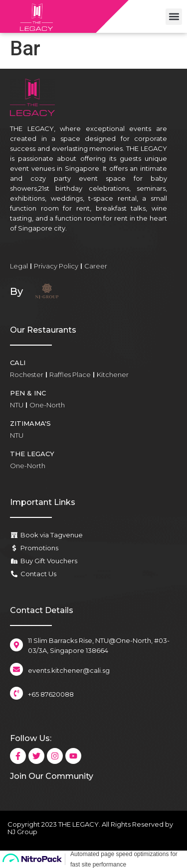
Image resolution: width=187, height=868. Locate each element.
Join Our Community (52, 776)
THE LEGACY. (79, 824)
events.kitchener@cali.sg (69, 670)
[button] (174, 17)
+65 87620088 (51, 694)
